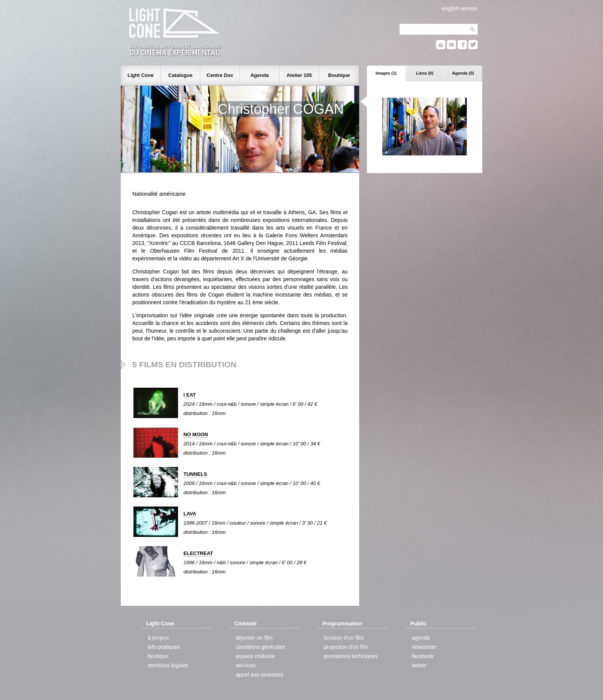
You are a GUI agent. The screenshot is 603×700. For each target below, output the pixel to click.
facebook (423, 656)
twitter (419, 665)
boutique (158, 656)
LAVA (190, 514)
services (246, 665)
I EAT (190, 395)
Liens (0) (424, 73)
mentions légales (168, 665)
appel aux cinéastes (260, 675)
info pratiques (164, 647)
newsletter (424, 647)
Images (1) (386, 73)
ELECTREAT (198, 553)
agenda (421, 638)
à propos (158, 638)
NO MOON (196, 434)
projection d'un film (346, 647)
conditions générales (260, 647)
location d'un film (344, 638)
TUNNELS (195, 474)
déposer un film (254, 638)
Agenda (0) (463, 73)
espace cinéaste (255, 656)
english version (460, 8)
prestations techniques (351, 656)
